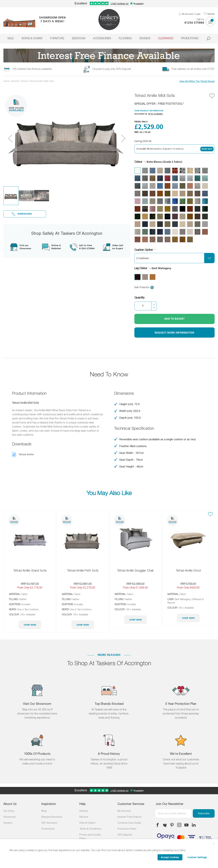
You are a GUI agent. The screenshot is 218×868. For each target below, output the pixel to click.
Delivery (84, 811)
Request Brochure (52, 817)
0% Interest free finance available (32, 69)
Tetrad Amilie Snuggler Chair (135, 571)
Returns (84, 817)
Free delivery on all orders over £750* (193, 69)
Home (7, 81)
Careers (8, 823)
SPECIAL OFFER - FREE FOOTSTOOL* (159, 104)
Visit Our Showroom (37, 704)
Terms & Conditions (90, 829)
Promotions (48, 829)
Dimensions (25, 214)
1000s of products (37, 754)
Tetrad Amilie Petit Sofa (83, 571)
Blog (44, 811)
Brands (15, 81)
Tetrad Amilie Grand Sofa (30, 571)
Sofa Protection (144, 288)
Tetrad (24, 81)
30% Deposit (125, 835)
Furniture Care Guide (129, 823)
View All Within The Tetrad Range (197, 81)
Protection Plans (127, 829)
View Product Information (149, 111)
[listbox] (174, 205)
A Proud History (109, 754)
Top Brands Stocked (109, 704)
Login (198, 14)
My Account (188, 14)
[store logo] (109, 20)
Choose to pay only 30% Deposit (112, 69)
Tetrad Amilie (26, 454)
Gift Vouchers (49, 823)
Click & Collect (87, 823)
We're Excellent (181, 754)
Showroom (10, 817)
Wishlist (211, 14)
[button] (10, 138)
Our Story (9, 811)
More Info (207, 149)
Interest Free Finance (129, 817)
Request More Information (174, 333)
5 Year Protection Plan (181, 704)
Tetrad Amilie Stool (188, 571)
